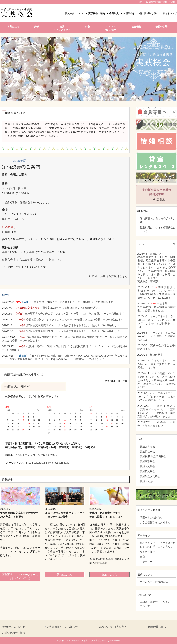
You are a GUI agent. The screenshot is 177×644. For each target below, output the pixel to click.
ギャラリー (146, 562)
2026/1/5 (156, 397)
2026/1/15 (156, 380)
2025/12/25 (156, 411)
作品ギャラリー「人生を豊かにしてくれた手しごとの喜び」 (158, 545)
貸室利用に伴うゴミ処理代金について (158, 229)
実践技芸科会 (147, 451)
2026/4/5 (51, 308)
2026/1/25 (156, 364)
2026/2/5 (156, 347)
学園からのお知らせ (151, 517)
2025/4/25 (65, 357)
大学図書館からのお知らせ (155, 522)
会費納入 (114, 14)
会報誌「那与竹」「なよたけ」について (158, 604)
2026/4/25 (156, 292)
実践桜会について (74, 14)
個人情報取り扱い (149, 14)
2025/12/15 (156, 424)
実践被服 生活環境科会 (153, 456)
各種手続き (129, 14)
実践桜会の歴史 (97, 14)
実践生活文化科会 (150, 476)
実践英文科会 (147, 471)
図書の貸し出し (157, 627)
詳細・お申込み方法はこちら (110, 276)
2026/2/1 (63, 313)
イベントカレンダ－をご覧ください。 (36, 455)
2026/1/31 (64, 319)
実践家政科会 (147, 461)
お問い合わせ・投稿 (14, 633)
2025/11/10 (65, 339)
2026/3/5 (156, 336)
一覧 (173, 244)
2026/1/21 (62, 325)
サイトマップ (170, 14)
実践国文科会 (147, 466)
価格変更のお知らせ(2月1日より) (158, 220)
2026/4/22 (59, 302)
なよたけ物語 (147, 552)
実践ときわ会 (147, 447)
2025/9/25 (65, 348)
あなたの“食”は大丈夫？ (113, 627)
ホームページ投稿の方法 (154, 582)
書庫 (142, 557)
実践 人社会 (147, 481)
